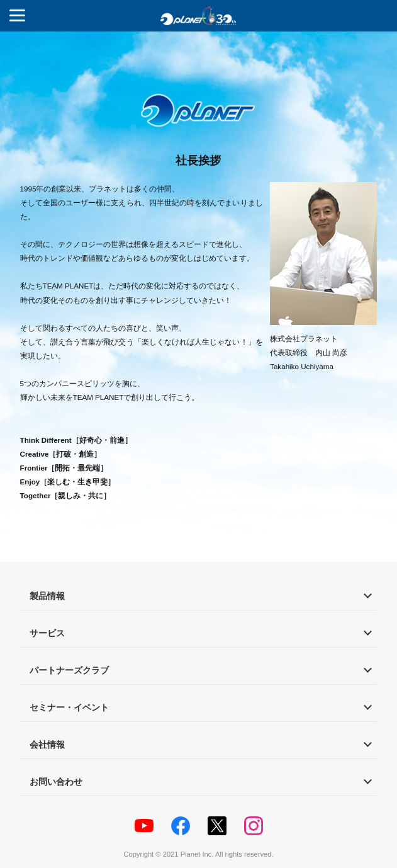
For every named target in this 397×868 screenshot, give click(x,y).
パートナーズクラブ (69, 670)
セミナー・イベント (69, 707)
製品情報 (47, 596)
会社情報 (47, 745)
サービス (47, 633)
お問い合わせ (56, 782)
